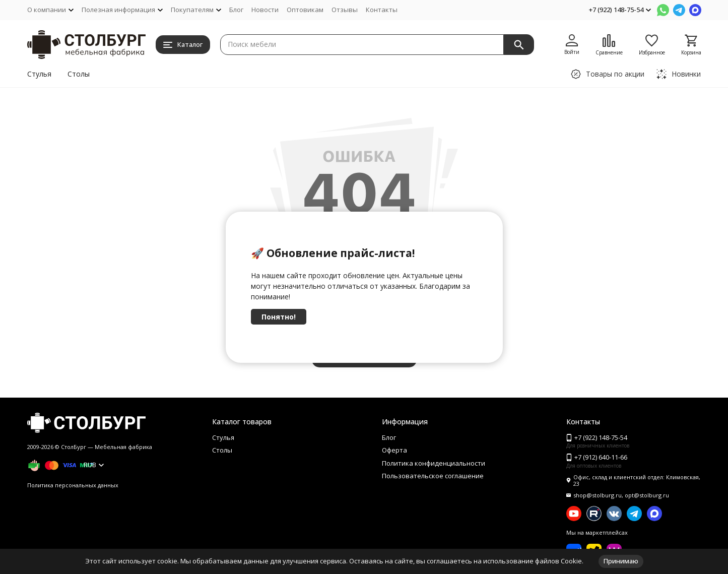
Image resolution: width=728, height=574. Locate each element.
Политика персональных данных (73, 485)
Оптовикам (305, 10)
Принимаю (621, 561)
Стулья (39, 74)
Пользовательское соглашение (433, 476)
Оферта (394, 450)
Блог (236, 10)
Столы (79, 74)
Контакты (382, 10)
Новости (265, 10)
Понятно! (279, 317)
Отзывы (345, 10)
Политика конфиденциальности (434, 463)
